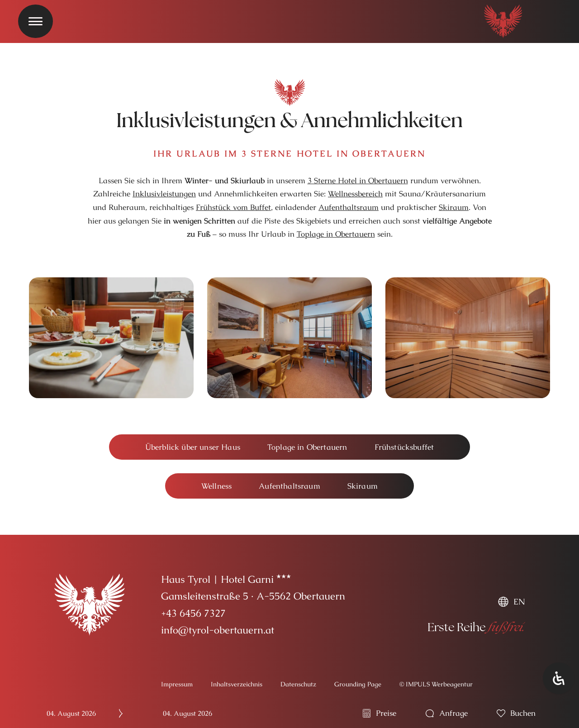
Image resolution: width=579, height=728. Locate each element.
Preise (386, 713)
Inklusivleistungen (164, 194)
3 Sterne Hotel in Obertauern (358, 181)
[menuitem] (511, 602)
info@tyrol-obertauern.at (218, 630)
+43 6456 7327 (193, 613)
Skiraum (454, 207)
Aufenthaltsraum (349, 207)
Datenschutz (298, 684)
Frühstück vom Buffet (233, 207)
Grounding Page (358, 684)
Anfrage (453, 713)
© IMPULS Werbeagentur (436, 684)
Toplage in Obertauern (336, 234)
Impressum (177, 684)
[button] (193, 447)
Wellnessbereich (355, 194)
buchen (523, 713)
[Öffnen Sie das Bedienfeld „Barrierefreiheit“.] (559, 678)
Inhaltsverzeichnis (237, 684)
